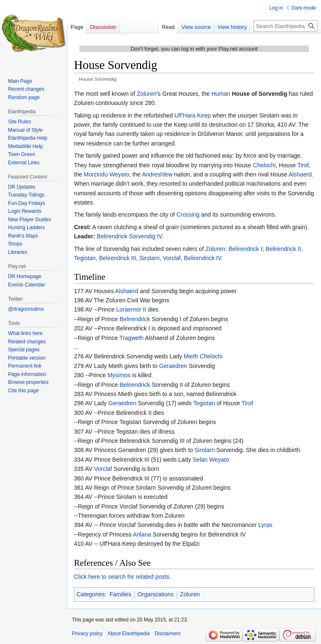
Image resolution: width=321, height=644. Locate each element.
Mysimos (119, 375)
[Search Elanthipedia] (285, 26)
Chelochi (264, 165)
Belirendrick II (283, 249)
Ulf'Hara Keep (192, 115)
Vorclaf (172, 258)
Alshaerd (300, 174)
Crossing (188, 215)
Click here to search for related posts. (122, 577)
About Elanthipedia (129, 634)
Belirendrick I (246, 249)
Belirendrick (135, 319)
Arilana (142, 534)
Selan (200, 460)
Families (120, 594)
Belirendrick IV (203, 258)
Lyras (265, 525)
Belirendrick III (118, 258)
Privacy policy (87, 634)
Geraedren (173, 366)
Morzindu (96, 174)
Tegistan (85, 258)
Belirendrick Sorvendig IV (129, 236)
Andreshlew (157, 174)
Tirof (303, 165)
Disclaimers (168, 634)
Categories (91, 594)
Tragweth (132, 338)
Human (221, 94)
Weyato (119, 174)
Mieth (191, 356)
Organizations (155, 594)
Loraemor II (131, 309)
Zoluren (146, 94)
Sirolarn (149, 258)
